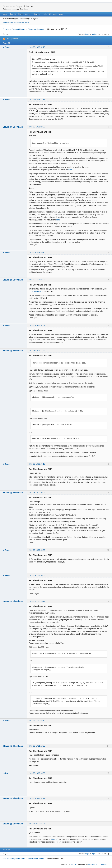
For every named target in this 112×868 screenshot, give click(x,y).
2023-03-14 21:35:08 (37, 280)
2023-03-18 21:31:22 (37, 798)
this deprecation (37, 292)
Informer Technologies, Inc (99, 864)
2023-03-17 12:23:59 (37, 721)
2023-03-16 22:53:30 (37, 550)
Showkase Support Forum (18, 6)
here (70, 170)
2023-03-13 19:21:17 (37, 99)
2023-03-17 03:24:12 (37, 601)
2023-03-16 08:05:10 (37, 464)
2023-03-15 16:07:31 (37, 325)
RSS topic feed (12, 39)
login (87, 34)
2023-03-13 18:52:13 (37, 47)
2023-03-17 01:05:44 (37, 575)
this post (54, 839)
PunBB (74, 864)
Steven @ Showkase (13, 127)
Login (45, 14)
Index (5, 14)
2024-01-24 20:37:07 (37, 824)
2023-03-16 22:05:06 (37, 493)
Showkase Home (56, 14)
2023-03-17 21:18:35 (37, 746)
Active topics (8, 23)
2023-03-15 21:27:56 (37, 351)
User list (13, 14)
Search (28, 14)
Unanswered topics (22, 23)
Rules (21, 14)
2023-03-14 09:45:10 (37, 252)
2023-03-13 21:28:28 (37, 127)
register (95, 34)
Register (37, 14)
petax (6, 773)
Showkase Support (36, 29)
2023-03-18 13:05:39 (37, 773)
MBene (6, 47)
